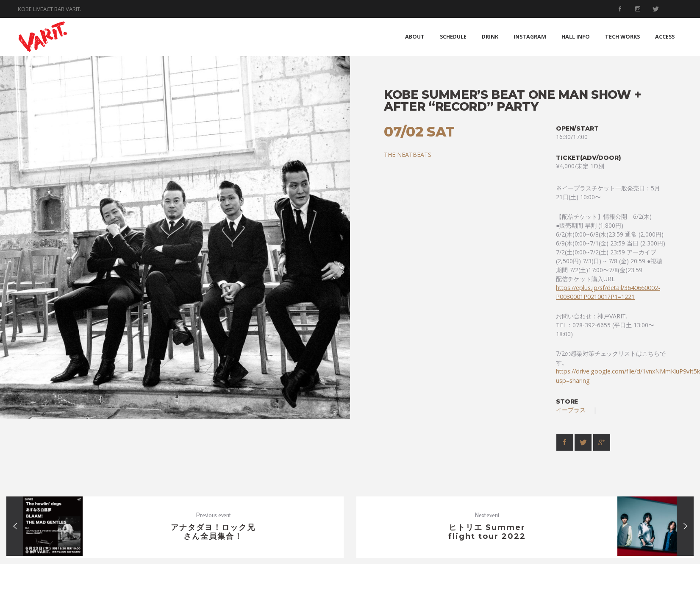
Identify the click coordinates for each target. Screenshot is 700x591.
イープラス (574, 410)
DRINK (490, 37)
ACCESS (665, 37)
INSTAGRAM (530, 37)
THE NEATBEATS (408, 155)
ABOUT (415, 37)
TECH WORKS (622, 37)
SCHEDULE (453, 37)
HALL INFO (576, 37)
